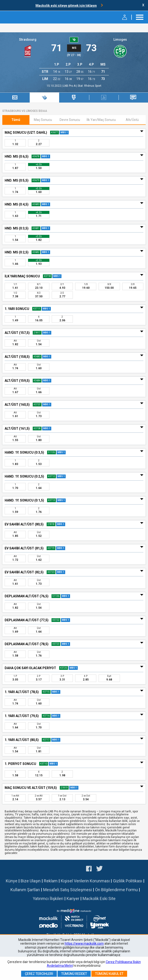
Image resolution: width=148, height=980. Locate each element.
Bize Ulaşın (31, 881)
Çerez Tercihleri (39, 974)
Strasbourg (28, 40)
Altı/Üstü (132, 120)
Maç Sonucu (43, 120)
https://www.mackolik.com (84, 943)
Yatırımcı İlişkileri (48, 899)
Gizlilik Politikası (128, 881)
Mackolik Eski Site (99, 899)
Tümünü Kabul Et (109, 974)
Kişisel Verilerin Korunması (85, 881)
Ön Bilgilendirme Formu (116, 890)
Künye (12, 881)
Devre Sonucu (70, 120)
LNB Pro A (70, 86)
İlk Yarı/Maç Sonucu (101, 120)
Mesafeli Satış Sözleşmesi (68, 890)
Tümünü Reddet (74, 974)
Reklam (51, 881)
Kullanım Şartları (25, 890)
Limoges (120, 40)
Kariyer (73, 899)
